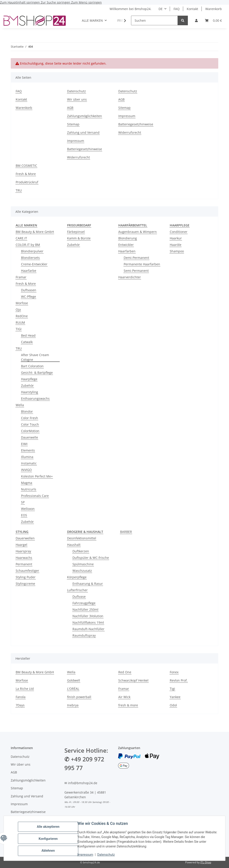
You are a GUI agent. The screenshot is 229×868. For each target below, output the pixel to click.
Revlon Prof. (179, 680)
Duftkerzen (81, 551)
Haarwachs (24, 558)
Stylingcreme (25, 584)
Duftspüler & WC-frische (91, 558)
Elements (28, 450)
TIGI (19, 329)
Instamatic (29, 463)
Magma (27, 483)
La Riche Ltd (25, 689)
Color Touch (30, 424)
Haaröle (176, 245)
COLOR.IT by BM (28, 245)
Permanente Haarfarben (142, 264)
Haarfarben (127, 251)
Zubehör (27, 385)
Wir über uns (77, 99)
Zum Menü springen (86, 2)
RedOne (22, 316)
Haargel (21, 545)
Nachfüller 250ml (85, 609)
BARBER (126, 532)
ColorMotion (30, 431)
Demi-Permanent (136, 258)
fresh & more (128, 705)
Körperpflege (77, 577)
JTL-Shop (206, 862)
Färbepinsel (76, 232)
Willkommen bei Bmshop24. (130, 9)
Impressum (86, 855)
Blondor (27, 411)
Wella (20, 405)
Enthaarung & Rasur (88, 584)
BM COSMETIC (26, 166)
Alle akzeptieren (49, 827)
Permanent (24, 564)
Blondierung (128, 238)
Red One (125, 672)
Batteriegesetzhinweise (85, 149)
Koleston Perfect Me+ (37, 476)
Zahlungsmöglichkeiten (85, 116)
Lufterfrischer (77, 590)
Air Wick (124, 697)
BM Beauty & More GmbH (35, 232)
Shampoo (177, 251)
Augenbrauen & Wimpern (138, 232)
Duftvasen (29, 290)
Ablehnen (49, 850)
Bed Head (28, 335)
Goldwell (74, 680)
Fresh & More (26, 174)
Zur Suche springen (56, 2)
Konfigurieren (49, 839)
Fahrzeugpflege (84, 603)
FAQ (177, 9)
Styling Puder (26, 577)
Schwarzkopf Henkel (133, 680)
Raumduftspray (84, 635)
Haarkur (176, 238)
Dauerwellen (25, 538)
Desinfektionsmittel (82, 538)
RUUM (20, 322)
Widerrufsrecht (78, 157)
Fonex (174, 672)
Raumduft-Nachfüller (88, 629)
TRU (19, 190)
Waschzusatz (82, 571)
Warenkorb (214, 9)
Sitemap (73, 124)
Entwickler (126, 245)
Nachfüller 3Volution (88, 616)
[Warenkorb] (213, 20)
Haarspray (23, 551)
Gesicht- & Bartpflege (37, 373)
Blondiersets (30, 258)
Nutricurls (29, 489)
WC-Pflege (29, 297)
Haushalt (74, 545)
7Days (20, 705)
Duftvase (79, 597)
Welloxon (28, 509)
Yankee (175, 697)
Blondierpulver (32, 251)
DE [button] (161, 9)
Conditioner (179, 232)
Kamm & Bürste (79, 238)
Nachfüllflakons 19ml (88, 622)
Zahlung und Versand (83, 132)
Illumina (27, 457)
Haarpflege (29, 379)
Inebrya (73, 705)
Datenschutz (107, 855)
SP (23, 502)
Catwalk (27, 342)
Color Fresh (30, 418)
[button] (196, 20)
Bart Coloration (32, 366)
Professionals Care (35, 496)
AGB (70, 108)
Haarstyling (30, 392)
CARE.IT (21, 238)
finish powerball (79, 697)
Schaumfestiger (27, 571)
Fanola (21, 697)
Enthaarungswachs (35, 398)
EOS (24, 515)
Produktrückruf (27, 182)
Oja (18, 309)
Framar (21, 277)
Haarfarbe (29, 271)
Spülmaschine (83, 564)
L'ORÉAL (73, 689)
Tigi (172, 689)
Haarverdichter (130, 277)
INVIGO (26, 470)
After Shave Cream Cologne (35, 357)
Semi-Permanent (136, 271)
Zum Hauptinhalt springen (20, 2)
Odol (173, 705)
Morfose (22, 303)
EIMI (24, 444)
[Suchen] (154, 20)
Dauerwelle (30, 437)
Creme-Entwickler (34, 264)
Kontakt (192, 9)
